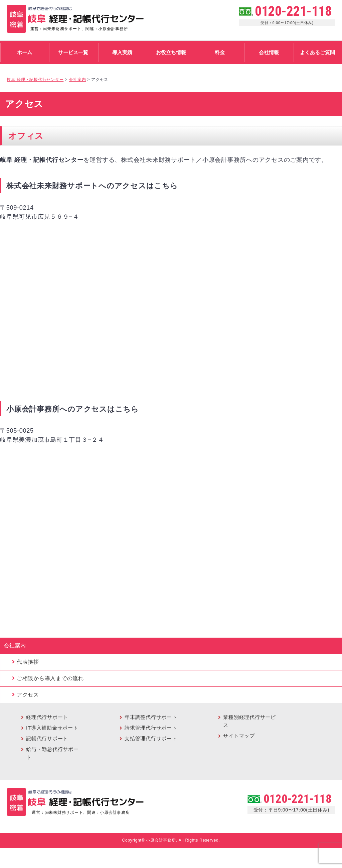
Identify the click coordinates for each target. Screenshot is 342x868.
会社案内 (15, 645)
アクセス (28, 695)
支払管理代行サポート (151, 738)
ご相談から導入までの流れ (50, 678)
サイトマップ (239, 736)
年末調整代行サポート (151, 717)
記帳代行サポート (47, 738)
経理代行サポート (47, 717)
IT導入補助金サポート (52, 728)
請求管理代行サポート (151, 728)
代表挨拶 (28, 662)
